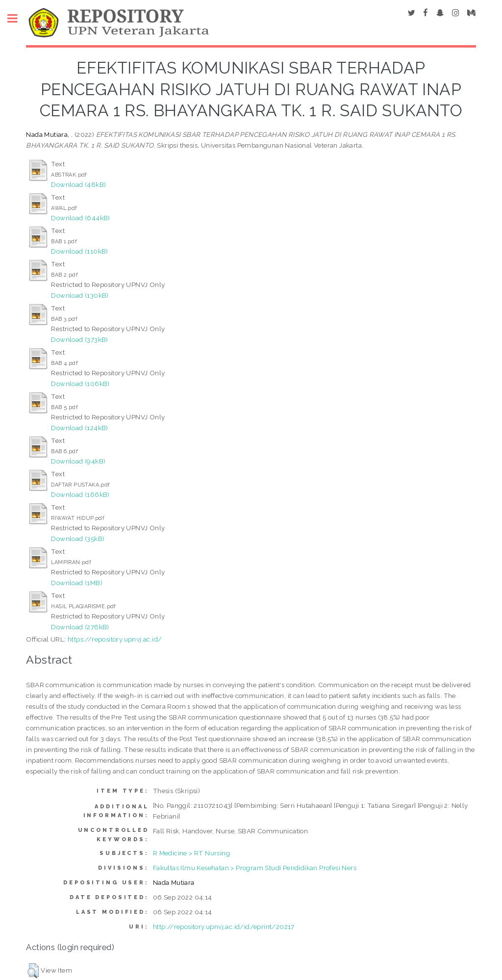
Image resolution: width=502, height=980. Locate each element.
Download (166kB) (80, 494)
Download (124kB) (79, 428)
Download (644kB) (80, 218)
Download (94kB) (78, 461)
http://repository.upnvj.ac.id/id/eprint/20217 (224, 927)
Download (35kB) (78, 539)
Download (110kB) (79, 251)
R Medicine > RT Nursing (191, 853)
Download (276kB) (80, 627)
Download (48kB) (78, 184)
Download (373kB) (79, 339)
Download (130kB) (80, 295)
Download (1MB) (77, 583)
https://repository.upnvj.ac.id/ (115, 639)
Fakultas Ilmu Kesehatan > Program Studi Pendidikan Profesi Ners (255, 868)
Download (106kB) (80, 384)
